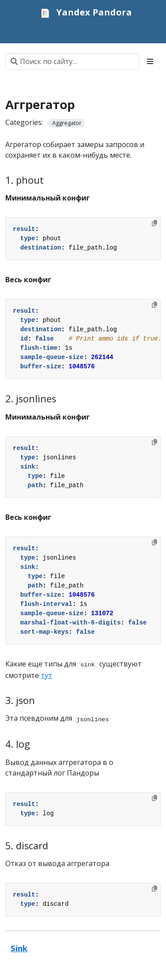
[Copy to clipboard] (154, 223)
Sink (19, 948)
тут (46, 675)
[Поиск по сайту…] (72, 61)
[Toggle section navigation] (150, 61)
